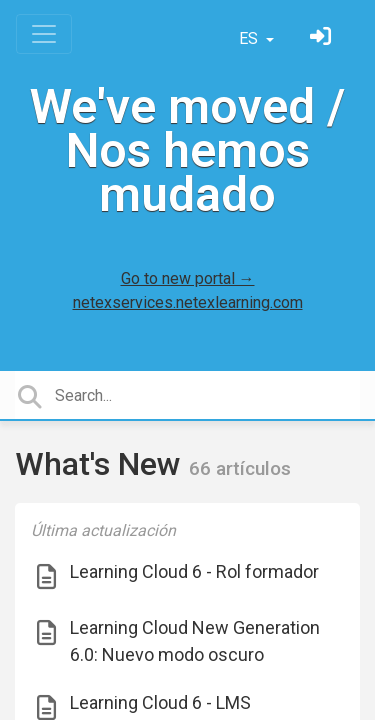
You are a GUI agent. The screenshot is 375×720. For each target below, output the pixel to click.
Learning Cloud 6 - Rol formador (194, 571)
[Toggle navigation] (44, 34)
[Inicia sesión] (323, 38)
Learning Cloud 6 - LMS (160, 702)
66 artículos (240, 468)
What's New (102, 464)
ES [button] (250, 38)
